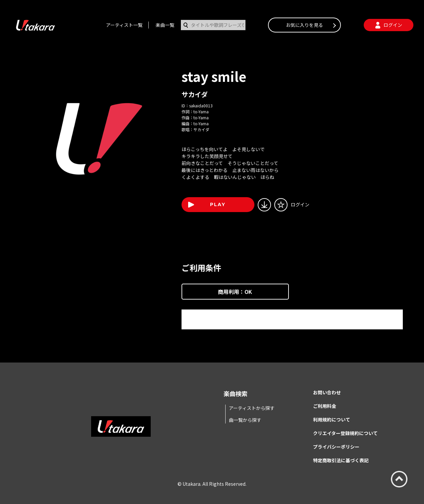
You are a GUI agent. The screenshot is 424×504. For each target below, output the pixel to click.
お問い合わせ (327, 392)
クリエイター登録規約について (345, 433)
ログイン (300, 204)
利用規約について (332, 420)
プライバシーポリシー (336, 447)
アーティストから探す (252, 408)
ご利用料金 (325, 406)
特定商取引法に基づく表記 (341, 460)
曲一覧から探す (245, 420)
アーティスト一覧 (124, 25)
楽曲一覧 (165, 25)
